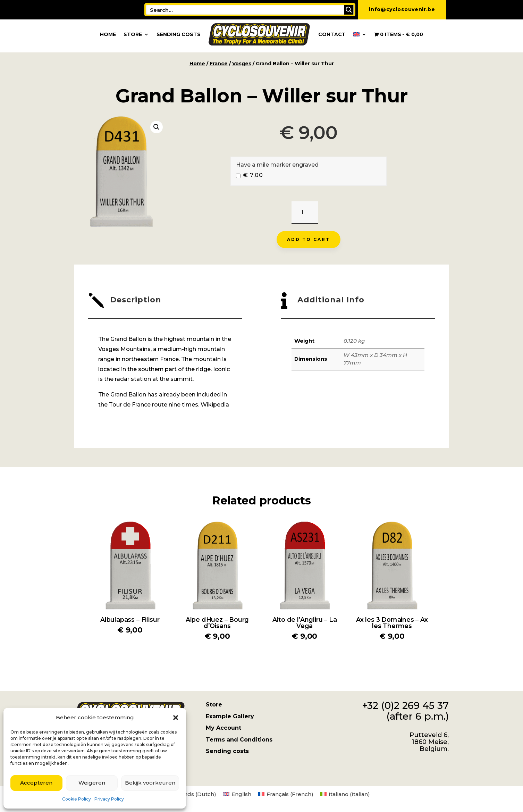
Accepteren (36, 783)
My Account (223, 728)
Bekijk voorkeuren (150, 783)
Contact (332, 34)
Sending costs (179, 34)
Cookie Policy (77, 799)
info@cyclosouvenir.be (402, 9)
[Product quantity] (305, 213)
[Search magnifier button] (349, 10)
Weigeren (92, 783)
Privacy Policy (109, 799)
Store (133, 34)
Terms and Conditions (239, 740)
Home (108, 34)
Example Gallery (230, 716)
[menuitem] (360, 34)
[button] (176, 718)
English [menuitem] (241, 794)
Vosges (242, 64)
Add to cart (309, 239)
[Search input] (245, 10)
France (219, 64)
